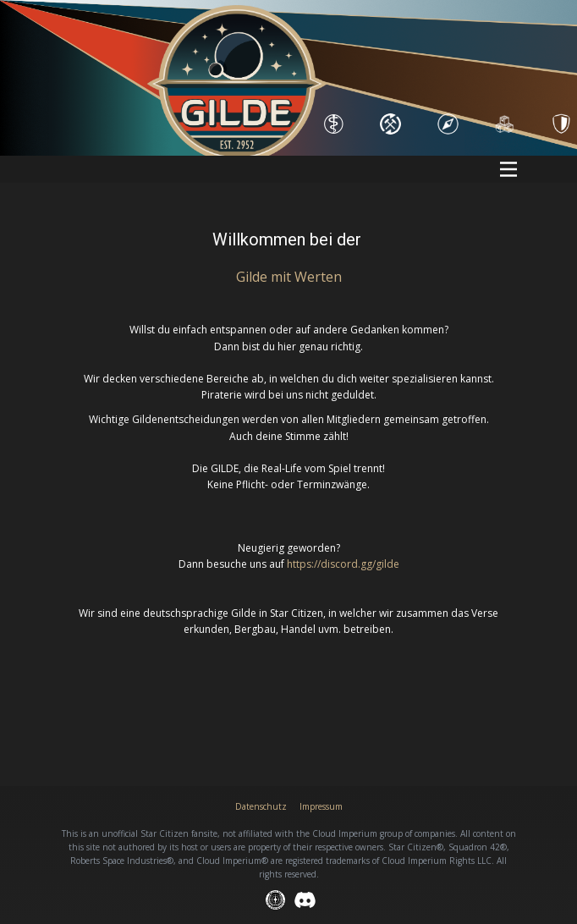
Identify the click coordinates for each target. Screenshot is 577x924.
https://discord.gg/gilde (343, 564)
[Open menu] (508, 169)
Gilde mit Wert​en (289, 277)
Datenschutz (261, 806)
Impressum (321, 806)
